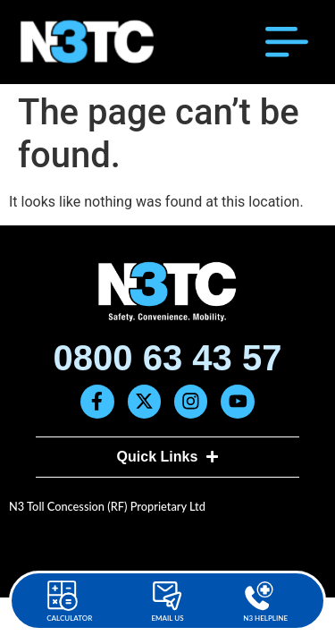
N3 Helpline (265, 618)
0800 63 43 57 (168, 358)
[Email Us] (167, 596)
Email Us (167, 618)
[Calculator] (63, 596)
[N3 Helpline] (259, 596)
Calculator (69, 618)
